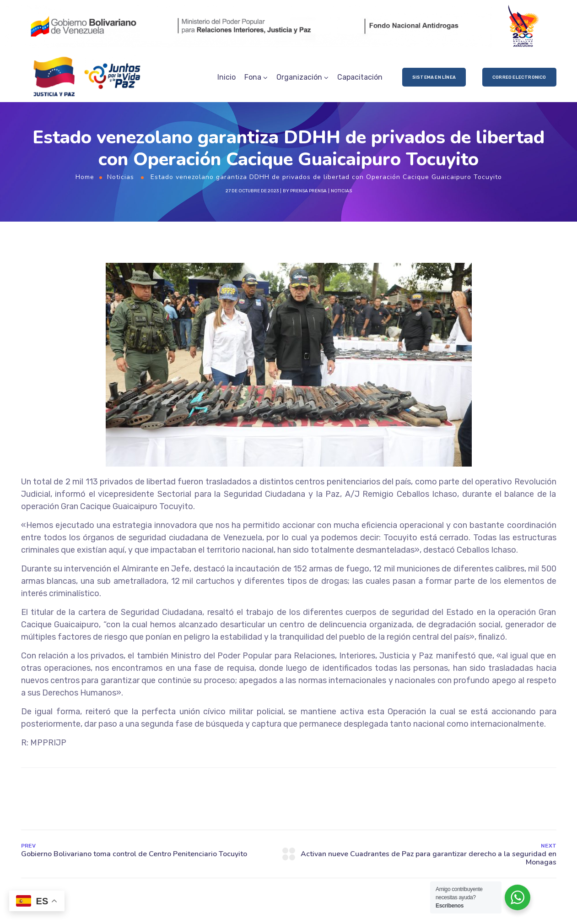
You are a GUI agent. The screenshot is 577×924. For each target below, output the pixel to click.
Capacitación (360, 77)
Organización (299, 77)
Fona (253, 77)
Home (85, 177)
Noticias (121, 177)
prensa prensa (308, 191)
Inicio (226, 77)
